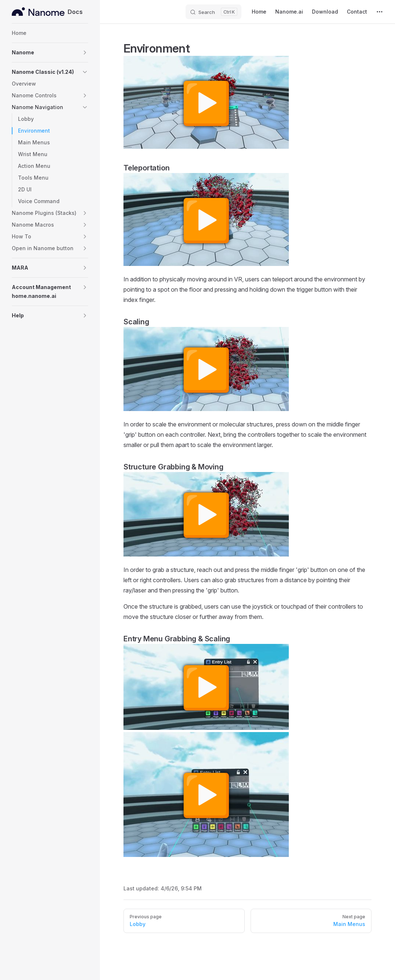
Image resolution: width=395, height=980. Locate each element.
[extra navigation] (380, 12)
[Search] (213, 12)
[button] (50, 53)
